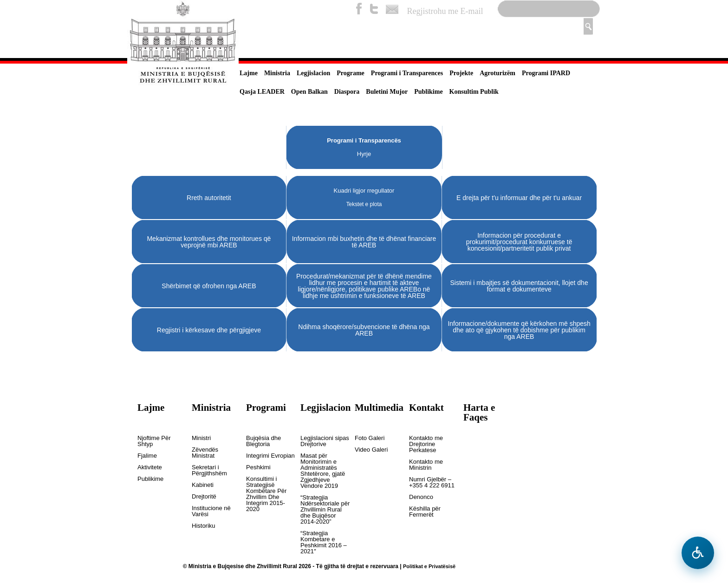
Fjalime (147, 456)
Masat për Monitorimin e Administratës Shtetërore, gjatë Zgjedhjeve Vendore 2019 (323, 471)
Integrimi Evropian (270, 456)
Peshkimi (258, 467)
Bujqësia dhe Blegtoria (263, 441)
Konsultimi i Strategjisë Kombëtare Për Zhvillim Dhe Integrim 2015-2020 (266, 494)
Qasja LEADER (262, 92)
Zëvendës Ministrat (205, 453)
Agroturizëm (497, 73)
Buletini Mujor (387, 92)
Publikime (428, 92)
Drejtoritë (204, 497)
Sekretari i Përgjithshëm (209, 470)
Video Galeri (371, 450)
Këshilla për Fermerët (425, 512)
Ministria (277, 73)
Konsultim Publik (474, 92)
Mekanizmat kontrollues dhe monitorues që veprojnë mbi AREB (209, 242)
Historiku (204, 526)
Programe (351, 73)
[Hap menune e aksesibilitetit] (698, 553)
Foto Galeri (370, 438)
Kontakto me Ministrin (426, 465)
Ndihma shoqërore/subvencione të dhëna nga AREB (364, 330)
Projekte (461, 73)
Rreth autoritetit (209, 198)
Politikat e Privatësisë (429, 566)
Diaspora (347, 92)
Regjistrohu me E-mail (445, 11)
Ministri (201, 438)
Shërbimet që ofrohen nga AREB (209, 286)
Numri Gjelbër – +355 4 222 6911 (432, 483)
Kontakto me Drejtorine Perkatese (426, 444)
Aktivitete (150, 467)
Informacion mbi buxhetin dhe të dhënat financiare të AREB (364, 242)
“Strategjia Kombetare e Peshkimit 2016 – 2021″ (324, 542)
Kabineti (203, 485)
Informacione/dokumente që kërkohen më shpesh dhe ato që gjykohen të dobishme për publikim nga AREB (519, 330)
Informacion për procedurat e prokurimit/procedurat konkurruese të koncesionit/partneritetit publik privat (519, 242)
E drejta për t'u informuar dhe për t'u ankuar (519, 198)
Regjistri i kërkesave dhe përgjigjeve (209, 330)
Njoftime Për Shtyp (154, 441)
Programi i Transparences (407, 73)
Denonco (421, 497)
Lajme (249, 73)
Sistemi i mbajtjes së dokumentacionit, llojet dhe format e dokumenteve (519, 286)
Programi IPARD (546, 73)
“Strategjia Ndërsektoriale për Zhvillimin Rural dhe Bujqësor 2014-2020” (325, 510)
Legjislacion (313, 73)
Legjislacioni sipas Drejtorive (325, 441)
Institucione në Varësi (211, 511)
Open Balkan (309, 92)
